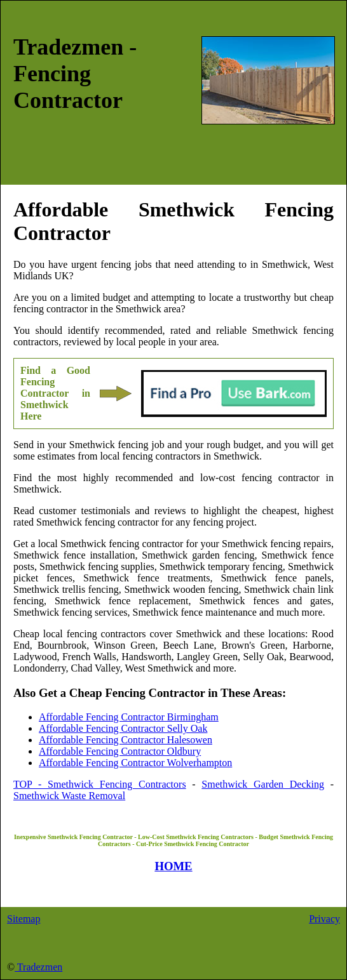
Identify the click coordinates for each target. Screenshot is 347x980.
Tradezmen (38, 967)
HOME (173, 866)
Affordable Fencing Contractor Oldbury (120, 751)
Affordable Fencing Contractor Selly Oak (123, 728)
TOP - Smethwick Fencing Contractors (100, 784)
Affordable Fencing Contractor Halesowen (126, 740)
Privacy (324, 919)
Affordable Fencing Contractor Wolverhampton (135, 763)
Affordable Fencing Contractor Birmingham (129, 717)
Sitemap (24, 919)
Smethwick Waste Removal (69, 796)
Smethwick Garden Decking (263, 784)
